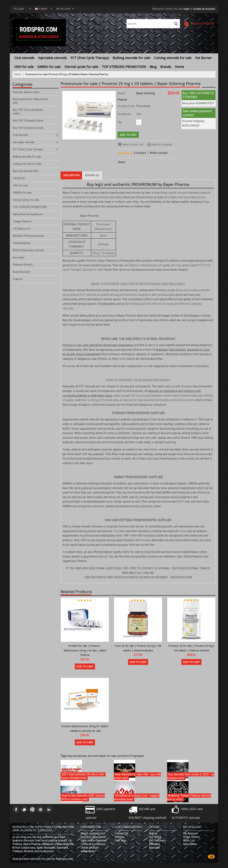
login (186, 9)
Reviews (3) (92, 175)
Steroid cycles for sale (81, 67)
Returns (120, 837)
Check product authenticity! (90, 849)
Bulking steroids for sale (131, 58)
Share (121, 162)
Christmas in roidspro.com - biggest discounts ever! (137, 797)
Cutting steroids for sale (173, 58)
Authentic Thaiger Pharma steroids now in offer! (189, 797)
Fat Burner (204, 58)
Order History (191, 837)
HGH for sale (24, 67)
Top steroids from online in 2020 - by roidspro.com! (191, 776)
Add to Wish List (130, 144)
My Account (190, 833)
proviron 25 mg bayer (131, 756)
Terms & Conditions (93, 844)
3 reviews (140, 153)
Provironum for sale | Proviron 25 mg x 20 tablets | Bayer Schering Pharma (67, 74)
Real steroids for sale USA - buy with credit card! (137, 776)
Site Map (121, 841)
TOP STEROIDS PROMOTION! (124, 67)
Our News (155, 837)
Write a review (159, 153)
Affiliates (154, 844)
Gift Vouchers (157, 841)
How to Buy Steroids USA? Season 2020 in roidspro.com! (83, 797)
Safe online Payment (94, 841)
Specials (154, 848)
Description (71, 175)
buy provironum (77, 756)
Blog (153, 67)
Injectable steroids (52, 58)
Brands (166, 67)
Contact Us (122, 833)
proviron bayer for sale (102, 756)
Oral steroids (24, 58)
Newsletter (190, 844)
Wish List (189, 841)
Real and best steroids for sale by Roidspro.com (43, 859)
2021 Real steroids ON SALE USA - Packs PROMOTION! (83, 776)
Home (179, 67)
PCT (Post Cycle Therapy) (90, 58)
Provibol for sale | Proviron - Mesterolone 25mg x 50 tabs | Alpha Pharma (85, 650)
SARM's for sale (49, 67)
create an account (204, 9)
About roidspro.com (93, 833)
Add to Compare (160, 144)
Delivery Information (93, 837)
